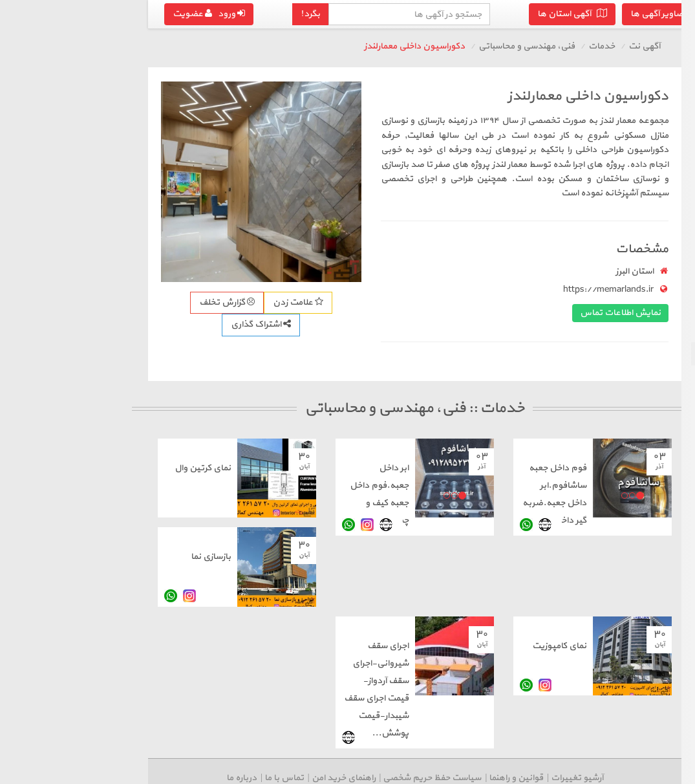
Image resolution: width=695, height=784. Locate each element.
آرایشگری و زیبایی (648, 237)
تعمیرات (665, 191)
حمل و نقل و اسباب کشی (634, 121)
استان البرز (486, 271)
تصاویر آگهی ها (519, 14)
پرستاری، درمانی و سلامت (633, 284)
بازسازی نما (63, 557)
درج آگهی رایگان (614, 394)
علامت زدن (150, 302)
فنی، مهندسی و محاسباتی (630, 354)
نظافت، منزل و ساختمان (636, 167)
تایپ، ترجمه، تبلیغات (640, 260)
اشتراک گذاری (113, 324)
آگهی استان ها (424, 14)
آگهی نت (496, 46)
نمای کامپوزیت (411, 646)
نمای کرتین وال (55, 468)
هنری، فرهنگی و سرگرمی (635, 330)
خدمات (454, 46)
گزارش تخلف (79, 302)
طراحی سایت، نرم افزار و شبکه (625, 144)
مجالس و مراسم (651, 214)
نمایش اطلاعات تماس (472, 313)
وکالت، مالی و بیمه (645, 307)
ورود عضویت (61, 14)
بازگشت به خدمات (635, 96)
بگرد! (162, 14)
